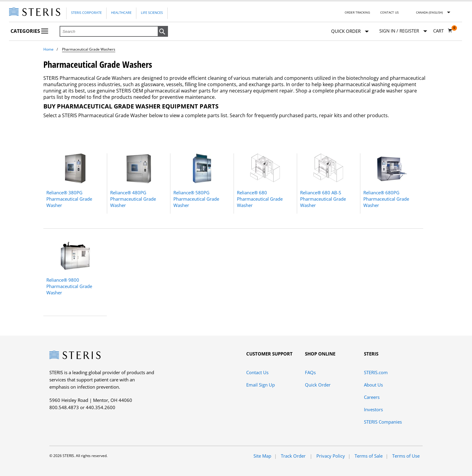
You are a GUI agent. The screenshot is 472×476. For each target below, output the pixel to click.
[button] (163, 32)
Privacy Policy (331, 456)
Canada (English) (429, 12)
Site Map (262, 456)
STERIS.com (376, 372)
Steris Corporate (86, 13)
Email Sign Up (261, 385)
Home (48, 49)
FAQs (310, 372)
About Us (373, 385)
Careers (372, 397)
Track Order (294, 456)
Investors (373, 409)
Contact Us (389, 12)
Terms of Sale (369, 456)
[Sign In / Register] (403, 31)
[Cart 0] (443, 31)
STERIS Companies (383, 422)
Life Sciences (152, 13)
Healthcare (121, 13)
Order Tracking (357, 12)
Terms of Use (406, 456)
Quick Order (350, 31)
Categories (29, 31)
